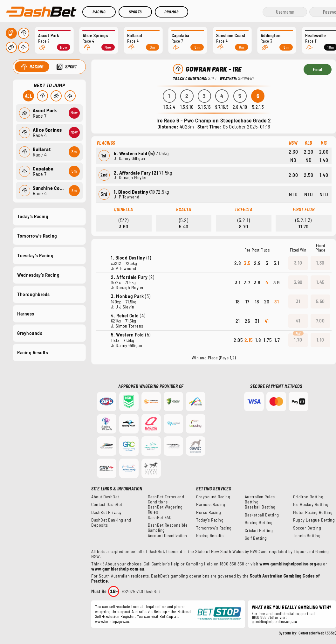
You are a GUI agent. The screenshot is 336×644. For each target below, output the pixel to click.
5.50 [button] (320, 301)
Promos (171, 12)
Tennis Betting (307, 536)
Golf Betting (256, 538)
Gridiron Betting (308, 497)
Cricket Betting (259, 530)
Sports (135, 12)
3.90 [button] (298, 282)
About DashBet (105, 497)
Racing (99, 12)
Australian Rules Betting (260, 499)
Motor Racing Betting (313, 512)
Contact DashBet (107, 504)
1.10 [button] (320, 340)
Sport (71, 67)
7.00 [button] (320, 321)
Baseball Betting (260, 507)
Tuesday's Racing (35, 255)
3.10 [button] (298, 263)
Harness (26, 313)
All (28, 96)
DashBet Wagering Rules (165, 509)
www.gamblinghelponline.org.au (291, 564)
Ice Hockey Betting (311, 504)
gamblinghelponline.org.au (274, 621)
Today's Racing (33, 216)
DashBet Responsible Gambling (168, 528)
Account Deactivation (168, 536)
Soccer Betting (307, 528)
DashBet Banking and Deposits (111, 523)
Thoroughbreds (34, 294)
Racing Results (33, 352)
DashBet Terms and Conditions (166, 499)
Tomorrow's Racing (37, 236)
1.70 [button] (298, 340)
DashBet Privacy (106, 512)
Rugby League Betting (314, 520)
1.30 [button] (320, 263)
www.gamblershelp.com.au (118, 569)
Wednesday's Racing (38, 274)
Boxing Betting (259, 523)
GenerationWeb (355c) (317, 633)
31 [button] (298, 301)
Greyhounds (30, 333)
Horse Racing (209, 512)
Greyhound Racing (213, 497)
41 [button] (298, 321)
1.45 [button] (320, 282)
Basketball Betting (262, 515)
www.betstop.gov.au (112, 621)
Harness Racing (211, 504)
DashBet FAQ (160, 517)
